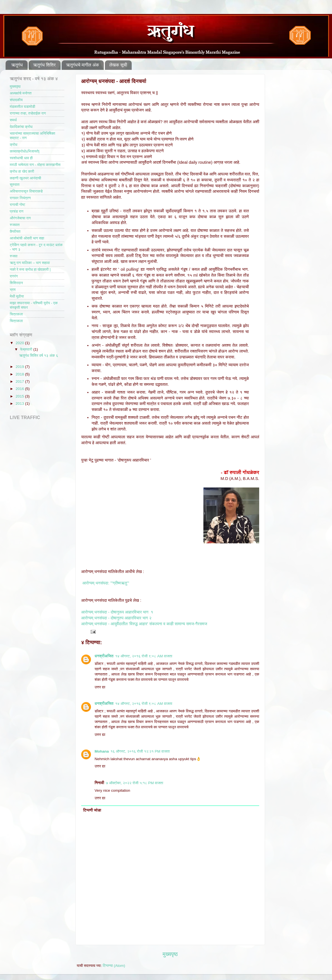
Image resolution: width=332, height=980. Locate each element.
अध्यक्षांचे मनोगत (21, 93)
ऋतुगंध (17, 65)
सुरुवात (15, 185)
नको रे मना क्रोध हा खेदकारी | (30, 269)
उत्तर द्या (100, 687)
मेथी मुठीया (17, 296)
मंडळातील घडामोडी (22, 107)
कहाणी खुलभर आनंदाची (25, 178)
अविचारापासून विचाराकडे (26, 191)
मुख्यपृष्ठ (170, 954)
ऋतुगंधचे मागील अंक (83, 65)
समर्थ (13, 120)
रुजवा (14, 256)
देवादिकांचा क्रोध (21, 127)
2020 (20, 343)
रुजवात (15, 225)
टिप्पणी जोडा (92, 810)
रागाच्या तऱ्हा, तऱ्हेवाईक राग (28, 113)
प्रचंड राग (17, 211)
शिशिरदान (16, 283)
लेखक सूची (118, 65)
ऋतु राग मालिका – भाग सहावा (30, 263)
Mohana (102, 751)
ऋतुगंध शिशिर (44, 65)
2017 (20, 381)
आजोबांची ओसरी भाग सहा (27, 238)
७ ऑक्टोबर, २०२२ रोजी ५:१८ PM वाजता (134, 783)
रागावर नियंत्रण (20, 198)
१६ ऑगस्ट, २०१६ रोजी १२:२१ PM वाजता (140, 751)
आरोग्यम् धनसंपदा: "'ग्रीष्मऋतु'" (106, 583)
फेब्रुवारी (27, 349)
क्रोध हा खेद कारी (22, 171)
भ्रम (13, 290)
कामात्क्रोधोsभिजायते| (25, 151)
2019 (20, 367)
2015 (20, 396)
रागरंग (14, 276)
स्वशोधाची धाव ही (21, 158)
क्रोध (14, 145)
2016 (20, 389)
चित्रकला (16, 314)
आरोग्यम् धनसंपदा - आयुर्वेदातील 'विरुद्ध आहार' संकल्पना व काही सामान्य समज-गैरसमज (144, 624)
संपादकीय (16, 100)
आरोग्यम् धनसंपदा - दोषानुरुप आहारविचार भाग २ (116, 618)
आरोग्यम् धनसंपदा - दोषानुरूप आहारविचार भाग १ (117, 612)
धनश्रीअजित (104, 656)
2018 (20, 374)
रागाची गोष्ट (17, 205)
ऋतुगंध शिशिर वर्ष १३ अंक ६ (39, 355)
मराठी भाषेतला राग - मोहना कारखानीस (35, 165)
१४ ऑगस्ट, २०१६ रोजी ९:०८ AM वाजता (144, 656)
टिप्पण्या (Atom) (114, 966)
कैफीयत (15, 231)
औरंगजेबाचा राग (20, 218)
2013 (20, 404)
